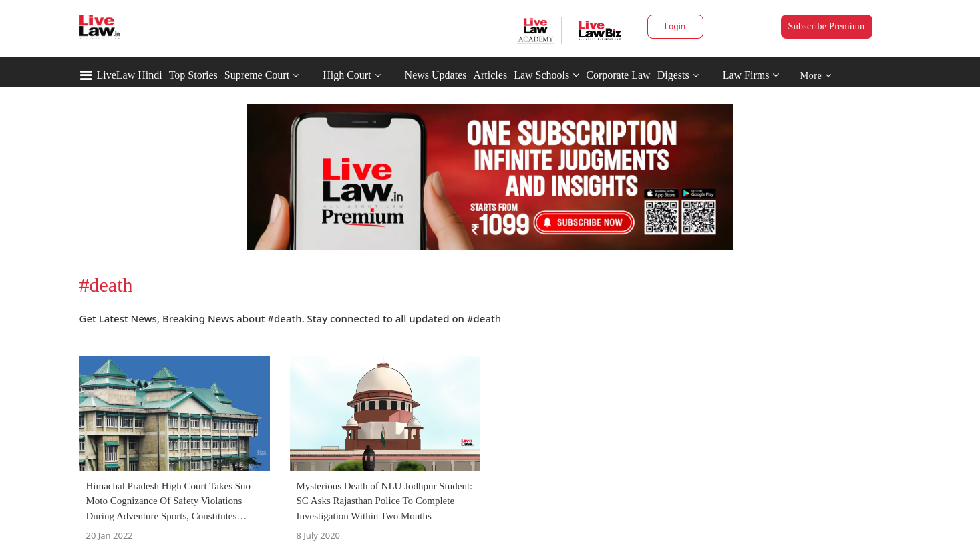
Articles (490, 75)
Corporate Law (618, 75)
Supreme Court (257, 75)
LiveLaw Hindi (130, 75)
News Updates (436, 75)
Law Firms (751, 75)
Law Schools (546, 75)
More (816, 76)
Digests (673, 75)
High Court (347, 75)
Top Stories (193, 75)
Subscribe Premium (827, 26)
